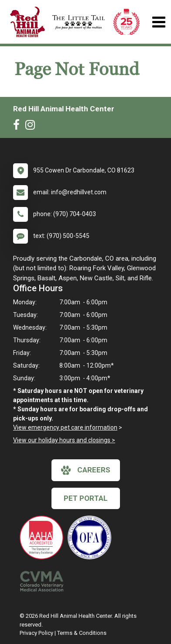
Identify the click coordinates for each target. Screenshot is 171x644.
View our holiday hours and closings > (64, 440)
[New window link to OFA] (92, 537)
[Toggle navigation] (159, 22)
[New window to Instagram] (32, 127)
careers (86, 470)
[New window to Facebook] (19, 127)
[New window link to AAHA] (44, 537)
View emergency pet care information (65, 427)
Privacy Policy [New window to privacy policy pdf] (36, 633)
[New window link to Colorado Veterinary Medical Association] (44, 581)
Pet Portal (86, 498)
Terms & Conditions (82, 633)
